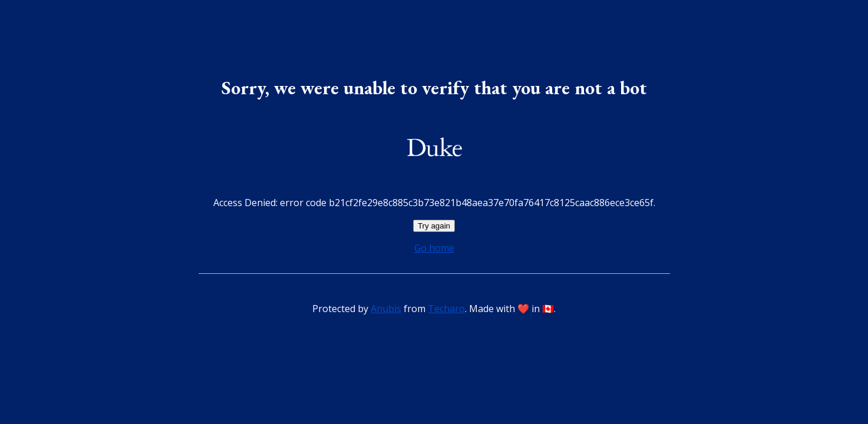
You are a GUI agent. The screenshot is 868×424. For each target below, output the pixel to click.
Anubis (386, 309)
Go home (434, 248)
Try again (434, 226)
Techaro (446, 309)
